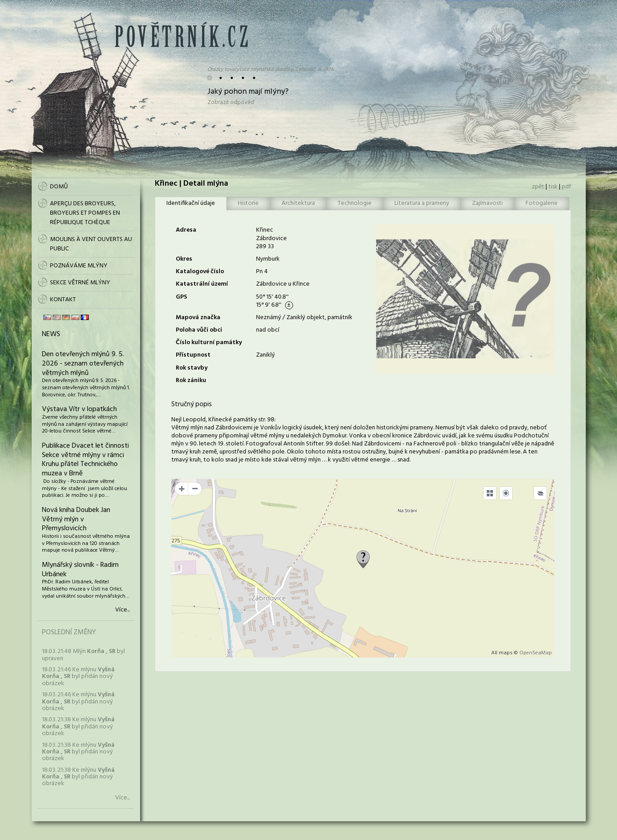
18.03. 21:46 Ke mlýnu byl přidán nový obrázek (78, 677)
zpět (538, 187)
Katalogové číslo (200, 272)
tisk (553, 187)
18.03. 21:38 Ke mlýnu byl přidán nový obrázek (78, 727)
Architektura (298, 203)
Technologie (355, 203)
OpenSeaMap (536, 653)
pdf (566, 187)
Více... (122, 610)
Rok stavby (192, 368)
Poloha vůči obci (199, 330)
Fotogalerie (542, 203)
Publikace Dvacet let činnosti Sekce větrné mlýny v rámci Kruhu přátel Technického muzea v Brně (85, 460)
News (51, 334)
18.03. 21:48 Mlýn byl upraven (83, 655)
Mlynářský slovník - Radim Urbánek (80, 570)
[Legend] (540, 493)
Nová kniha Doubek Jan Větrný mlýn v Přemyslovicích (76, 520)
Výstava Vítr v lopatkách (79, 409)
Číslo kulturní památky (209, 343)
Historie (248, 203)
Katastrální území (202, 284)
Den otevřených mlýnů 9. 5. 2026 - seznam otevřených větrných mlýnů (83, 364)
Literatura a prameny (422, 203)
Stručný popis (192, 404)
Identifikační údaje (191, 203)
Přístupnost (193, 355)
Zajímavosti (487, 203)
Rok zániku (191, 380)
